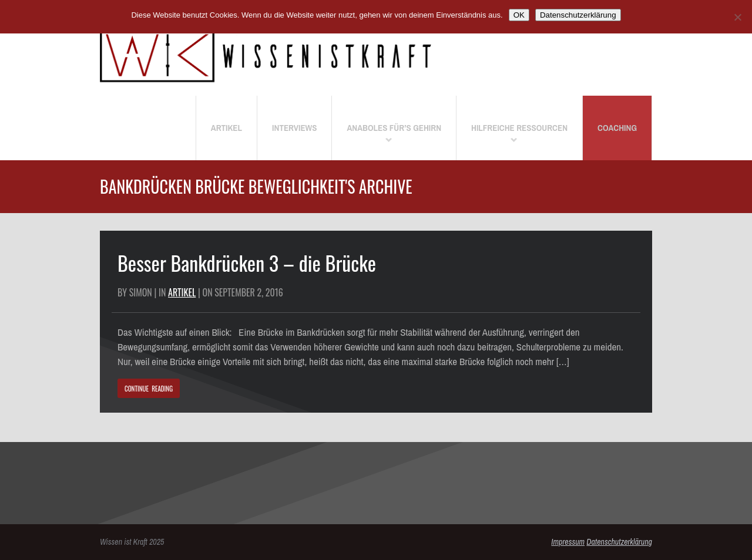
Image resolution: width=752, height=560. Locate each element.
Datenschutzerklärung (619, 542)
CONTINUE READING (149, 389)
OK (519, 15)
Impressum (568, 542)
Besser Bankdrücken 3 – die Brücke (247, 263)
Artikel (182, 292)
